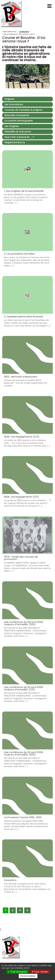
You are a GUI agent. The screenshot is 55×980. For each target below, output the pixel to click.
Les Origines (12, 126)
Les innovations (14, 104)
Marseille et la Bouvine (18, 132)
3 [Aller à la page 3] (20, 910)
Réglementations (15, 142)
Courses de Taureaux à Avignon (23, 110)
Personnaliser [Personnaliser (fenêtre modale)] (28, 976)
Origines (9, 99)
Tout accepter (17, 972)
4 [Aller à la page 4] (27, 910)
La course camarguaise (19, 121)
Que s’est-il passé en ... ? (19, 137)
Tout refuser (40, 972)
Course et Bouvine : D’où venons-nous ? (19, 34)
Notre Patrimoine (9, 32)
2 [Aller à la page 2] (13, 910)
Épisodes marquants (17, 115)
